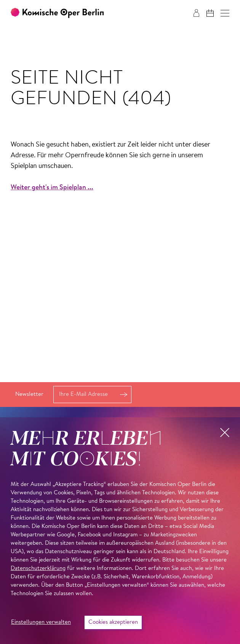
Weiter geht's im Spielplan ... (52, 188)
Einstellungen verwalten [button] (41, 622)
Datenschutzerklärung (38, 569)
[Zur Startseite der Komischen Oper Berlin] (57, 13)
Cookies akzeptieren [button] (113, 622)
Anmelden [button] (123, 395)
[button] (225, 13)
